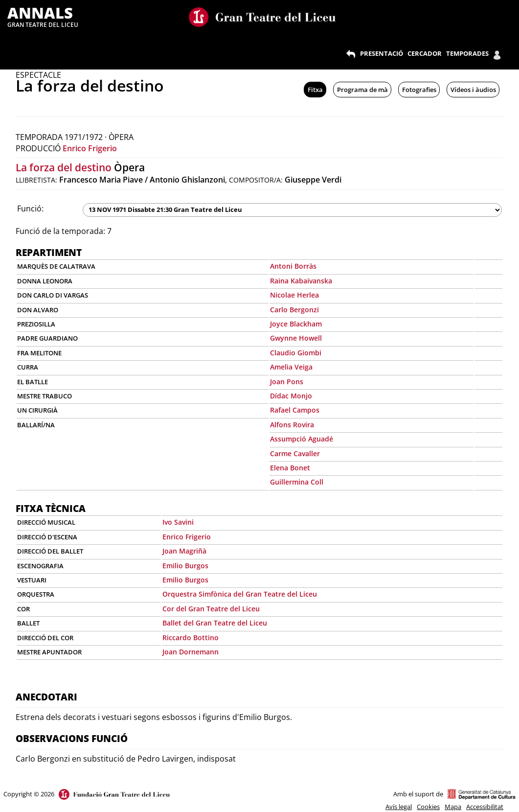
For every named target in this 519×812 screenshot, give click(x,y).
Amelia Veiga (291, 367)
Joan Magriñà (184, 551)
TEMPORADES (467, 53)
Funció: (30, 209)
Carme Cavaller (295, 453)
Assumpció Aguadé (302, 439)
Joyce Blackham (296, 324)
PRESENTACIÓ (382, 53)
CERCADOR (425, 53)
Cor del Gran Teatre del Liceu (211, 609)
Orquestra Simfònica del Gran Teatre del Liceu (240, 594)
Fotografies (419, 90)
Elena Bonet (290, 468)
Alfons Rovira (292, 425)
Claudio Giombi (296, 353)
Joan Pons (287, 382)
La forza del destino (64, 167)
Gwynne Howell (296, 338)
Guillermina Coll (297, 482)
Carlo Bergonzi (294, 310)
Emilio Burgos (185, 566)
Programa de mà (362, 90)
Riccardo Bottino (191, 638)
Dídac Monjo (291, 396)
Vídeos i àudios (473, 90)
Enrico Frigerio (90, 148)
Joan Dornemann (191, 652)
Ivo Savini (178, 522)
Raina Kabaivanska (301, 281)
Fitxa (315, 90)
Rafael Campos (295, 410)
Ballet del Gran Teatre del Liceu (215, 623)
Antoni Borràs (293, 266)
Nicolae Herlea (294, 295)
